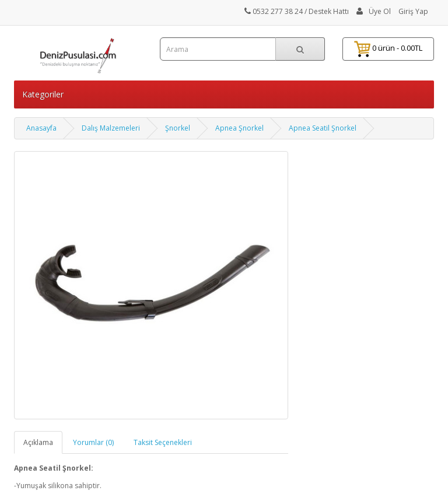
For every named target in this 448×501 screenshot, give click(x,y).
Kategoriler (43, 94)
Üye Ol (380, 11)
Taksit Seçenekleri (163, 442)
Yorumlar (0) (93, 442)
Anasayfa (41, 128)
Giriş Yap (413, 11)
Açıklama (38, 442)
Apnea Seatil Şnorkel (323, 128)
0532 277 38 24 (274, 11)
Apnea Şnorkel (239, 128)
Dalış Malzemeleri (111, 128)
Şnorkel (178, 128)
